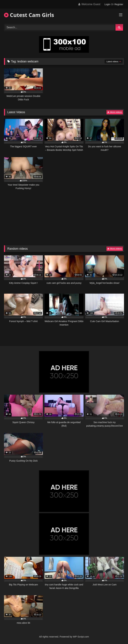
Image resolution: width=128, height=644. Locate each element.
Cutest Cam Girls (29, 15)
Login (107, 4)
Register (119, 4)
